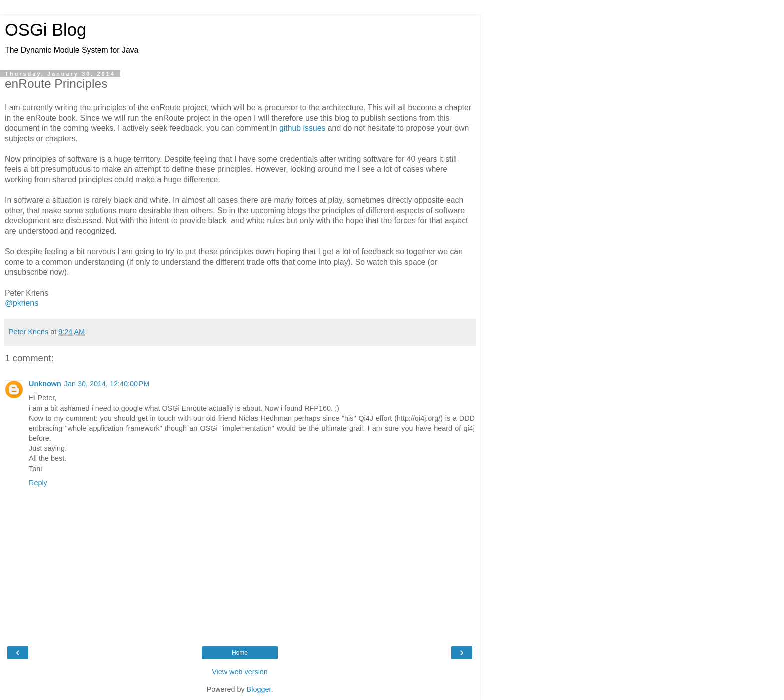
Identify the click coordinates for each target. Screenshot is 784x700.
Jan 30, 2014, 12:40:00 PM (107, 384)
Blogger (259, 689)
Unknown (45, 384)
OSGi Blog (46, 30)
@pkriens (22, 303)
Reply (38, 483)
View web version (240, 672)
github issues (302, 128)
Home (240, 653)
